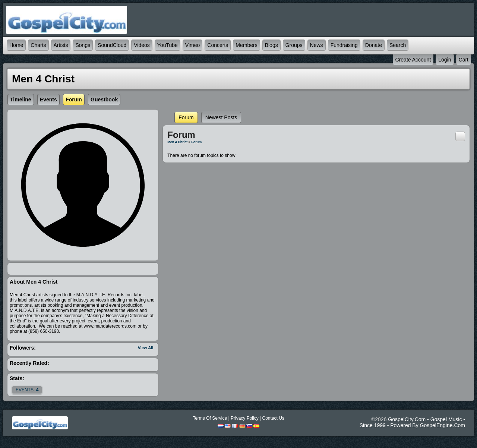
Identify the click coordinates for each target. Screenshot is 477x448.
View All (146, 348)
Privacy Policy (245, 418)
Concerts (218, 45)
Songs (83, 45)
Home (16, 45)
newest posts (221, 117)
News (317, 45)
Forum (186, 117)
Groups (294, 45)
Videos (142, 45)
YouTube (168, 45)
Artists (61, 45)
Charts (38, 45)
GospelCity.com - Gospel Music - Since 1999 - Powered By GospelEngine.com (412, 422)
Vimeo (192, 45)
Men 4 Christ (177, 142)
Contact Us (273, 418)
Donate (374, 45)
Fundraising (344, 45)
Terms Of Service (210, 418)
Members (246, 45)
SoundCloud (112, 45)
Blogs (271, 45)
